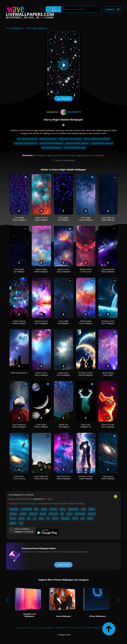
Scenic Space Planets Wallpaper (41, 426)
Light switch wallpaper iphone (26, 143)
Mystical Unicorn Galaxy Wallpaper (64, 477)
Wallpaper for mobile (48, 139)
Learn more (63, 565)
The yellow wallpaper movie (75, 148)
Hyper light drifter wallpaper (102, 143)
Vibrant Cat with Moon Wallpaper (108, 426)
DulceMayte (70, 112)
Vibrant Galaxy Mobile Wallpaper (41, 270)
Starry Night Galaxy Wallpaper (19, 219)
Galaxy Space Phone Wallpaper (63, 374)
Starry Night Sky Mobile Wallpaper (108, 219)
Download (63, 99)
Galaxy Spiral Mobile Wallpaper (108, 477)
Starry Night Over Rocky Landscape (41, 477)
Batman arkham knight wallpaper (97, 139)
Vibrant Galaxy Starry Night (108, 374)
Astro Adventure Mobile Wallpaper (19, 426)
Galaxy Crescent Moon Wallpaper (41, 322)
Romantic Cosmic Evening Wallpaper (86, 374)
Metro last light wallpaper (52, 148)
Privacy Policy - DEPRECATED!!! (84, 628)
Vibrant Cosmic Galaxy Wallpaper (41, 219)
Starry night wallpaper (37, 28)
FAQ (101, 628)
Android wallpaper (28, 503)
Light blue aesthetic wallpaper (51, 143)
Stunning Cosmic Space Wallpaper (108, 322)
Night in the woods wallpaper (70, 139)
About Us (29, 628)
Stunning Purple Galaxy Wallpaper (108, 270)
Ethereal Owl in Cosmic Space (86, 270)
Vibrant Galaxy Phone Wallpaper (86, 322)
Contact (19, 628)
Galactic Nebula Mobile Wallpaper (19, 322)
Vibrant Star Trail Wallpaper (63, 426)
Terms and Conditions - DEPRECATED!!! (52, 628)
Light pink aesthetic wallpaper (77, 143)
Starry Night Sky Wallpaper (63, 219)
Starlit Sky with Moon (19, 373)
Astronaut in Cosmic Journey (19, 477)
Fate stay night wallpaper (27, 139)
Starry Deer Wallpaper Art (86, 426)
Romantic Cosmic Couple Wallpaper (86, 477)
